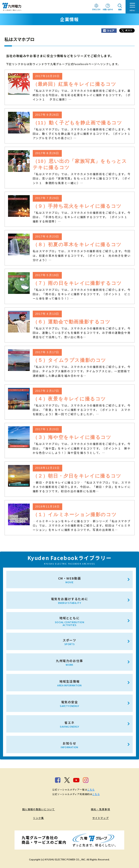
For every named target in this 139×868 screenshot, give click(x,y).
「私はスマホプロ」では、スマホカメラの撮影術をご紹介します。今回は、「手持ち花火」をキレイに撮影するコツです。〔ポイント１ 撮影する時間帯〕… (82, 217)
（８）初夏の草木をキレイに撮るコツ (77, 245)
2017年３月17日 (47, 352)
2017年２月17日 (47, 391)
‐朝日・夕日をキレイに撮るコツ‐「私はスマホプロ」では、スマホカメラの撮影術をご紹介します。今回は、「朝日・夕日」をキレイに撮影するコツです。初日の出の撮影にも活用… (82, 487)
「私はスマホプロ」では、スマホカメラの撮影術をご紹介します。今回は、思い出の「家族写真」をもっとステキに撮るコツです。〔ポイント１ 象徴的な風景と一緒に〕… (82, 178)
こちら (91, 790)
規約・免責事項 (100, 809)
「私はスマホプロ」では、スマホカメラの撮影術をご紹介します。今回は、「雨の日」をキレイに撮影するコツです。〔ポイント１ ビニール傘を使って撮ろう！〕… (82, 294)
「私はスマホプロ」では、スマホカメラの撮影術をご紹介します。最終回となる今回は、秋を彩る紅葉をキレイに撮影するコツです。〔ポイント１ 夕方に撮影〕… (82, 95)
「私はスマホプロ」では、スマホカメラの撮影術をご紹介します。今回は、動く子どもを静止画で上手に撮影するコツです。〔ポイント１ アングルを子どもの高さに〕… (84, 134)
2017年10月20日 (48, 76)
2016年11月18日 (48, 507)
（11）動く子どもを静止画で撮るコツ (78, 123)
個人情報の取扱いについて (38, 809)
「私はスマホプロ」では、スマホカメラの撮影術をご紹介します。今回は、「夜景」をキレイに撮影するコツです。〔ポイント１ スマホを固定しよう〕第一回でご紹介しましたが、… (82, 410)
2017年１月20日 (47, 429)
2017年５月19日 (47, 275)
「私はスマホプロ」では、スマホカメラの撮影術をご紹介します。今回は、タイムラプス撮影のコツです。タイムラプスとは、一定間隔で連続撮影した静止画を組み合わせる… (82, 371)
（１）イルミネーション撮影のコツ (75, 515)
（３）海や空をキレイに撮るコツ (72, 437)
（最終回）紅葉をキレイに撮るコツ (75, 84)
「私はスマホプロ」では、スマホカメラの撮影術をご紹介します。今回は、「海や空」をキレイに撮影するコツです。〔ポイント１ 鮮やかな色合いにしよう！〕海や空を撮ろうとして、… (82, 448)
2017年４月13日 (47, 314)
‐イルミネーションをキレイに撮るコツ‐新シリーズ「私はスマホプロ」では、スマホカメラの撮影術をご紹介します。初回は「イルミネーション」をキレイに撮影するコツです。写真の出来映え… (82, 525)
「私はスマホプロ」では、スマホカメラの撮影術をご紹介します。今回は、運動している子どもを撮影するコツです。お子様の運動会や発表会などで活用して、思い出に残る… (82, 333)
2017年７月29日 (47, 198)
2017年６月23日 (47, 237)
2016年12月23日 (48, 468)
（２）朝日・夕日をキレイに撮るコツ (77, 476)
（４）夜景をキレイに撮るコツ (69, 399)
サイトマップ (101, 818)
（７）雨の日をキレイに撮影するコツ (77, 283)
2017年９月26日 (47, 115)
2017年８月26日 (47, 153)
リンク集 (38, 818)
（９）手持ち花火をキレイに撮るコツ (77, 206)
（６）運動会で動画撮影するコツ (72, 322)
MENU (132, 10)
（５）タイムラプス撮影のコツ (69, 360)
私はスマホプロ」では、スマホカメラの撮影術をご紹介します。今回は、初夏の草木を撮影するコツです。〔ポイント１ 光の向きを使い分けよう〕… (82, 255)
